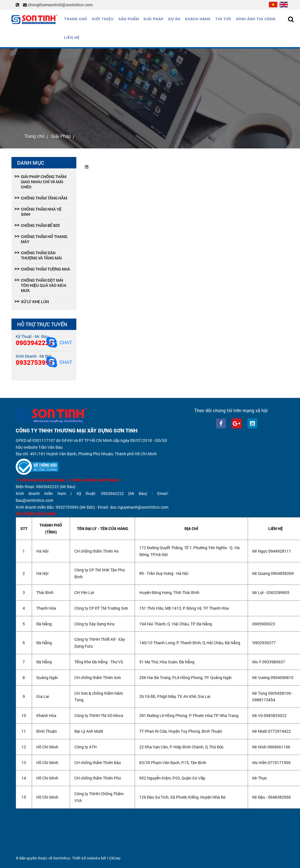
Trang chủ (76, 19)
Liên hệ (72, 37)
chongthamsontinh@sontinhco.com (58, 5)
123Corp (114, 858)
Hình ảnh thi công (256, 19)
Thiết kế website (86, 858)
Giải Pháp (154, 19)
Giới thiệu (103, 19)
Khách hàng (198, 19)
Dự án (174, 19)
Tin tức (223, 19)
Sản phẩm (129, 19)
